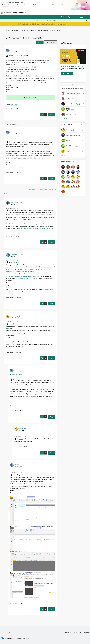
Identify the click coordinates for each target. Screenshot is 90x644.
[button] (40, 42)
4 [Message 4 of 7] (11, 173)
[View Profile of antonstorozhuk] (15, 254)
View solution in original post (15, 167)
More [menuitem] (67, 12)
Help (76, 17)
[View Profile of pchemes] (13, 50)
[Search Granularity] (39, 21)
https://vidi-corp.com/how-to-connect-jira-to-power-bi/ (37, 228)
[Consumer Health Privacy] (23, 638)
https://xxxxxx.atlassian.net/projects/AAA (18, 71)
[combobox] (67, 21)
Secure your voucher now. (65, 24)
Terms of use (78, 632)
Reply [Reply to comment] (52, 179)
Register (63, 17)
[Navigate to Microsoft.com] (6, 13)
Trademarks (86, 632)
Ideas (45, 12)
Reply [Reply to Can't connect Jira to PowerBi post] (52, 115)
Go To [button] (81, 17)
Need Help (14, 105)
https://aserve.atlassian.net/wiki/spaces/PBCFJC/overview (23, 276)
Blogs (61, 12)
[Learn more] (67, 73)
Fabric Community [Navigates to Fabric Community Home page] (20, 13)
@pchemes (16, 262)
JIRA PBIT (34, 477)
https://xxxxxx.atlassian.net (14, 67)
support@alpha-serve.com (24, 278)
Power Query (56, 31)
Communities (53, 12)
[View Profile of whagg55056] (22, 428)
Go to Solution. (33, 97)
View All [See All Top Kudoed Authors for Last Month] (64, 155)
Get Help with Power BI (38, 31)
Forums (30, 12)
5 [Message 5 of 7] (19, 447)
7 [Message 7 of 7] (11, 236)
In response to (12, 136)
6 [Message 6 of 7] (11, 298)
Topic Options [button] (50, 42)
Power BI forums (11, 31)
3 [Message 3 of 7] (15, 603)
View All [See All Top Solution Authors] (64, 118)
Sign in (70, 17)
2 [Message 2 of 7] (11, 352)
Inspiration (38, 12)
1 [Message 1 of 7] (11, 109)
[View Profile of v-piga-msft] (14, 316)
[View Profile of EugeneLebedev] (15, 202)
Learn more (5, 7)
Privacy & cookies (68, 632)
